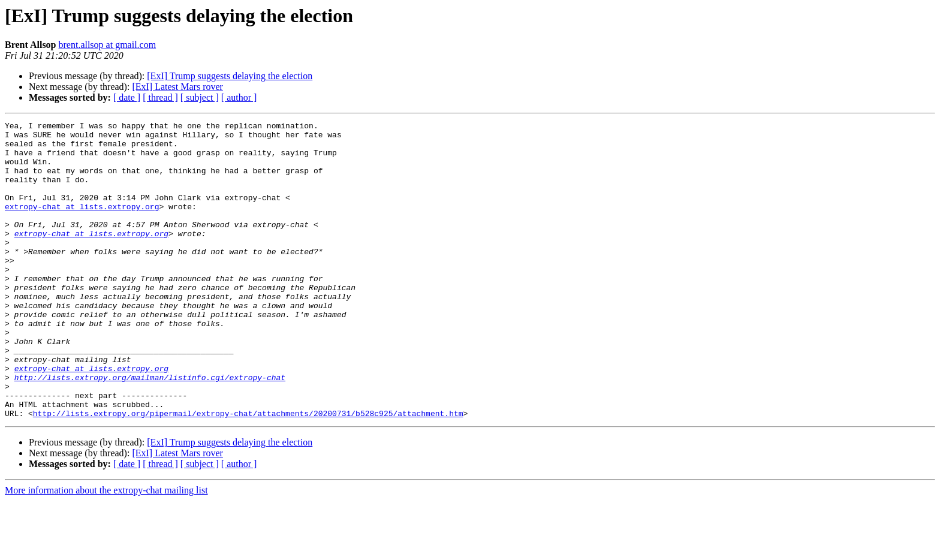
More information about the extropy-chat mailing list (106, 550)
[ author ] (239, 97)
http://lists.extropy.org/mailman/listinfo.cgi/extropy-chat (150, 429)
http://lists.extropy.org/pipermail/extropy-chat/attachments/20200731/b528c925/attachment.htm (248, 472)
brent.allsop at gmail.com (108, 45)
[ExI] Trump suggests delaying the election (230, 76)
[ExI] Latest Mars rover (177, 87)
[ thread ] (160, 97)
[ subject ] (200, 97)
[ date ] (127, 97)
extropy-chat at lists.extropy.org (82, 224)
